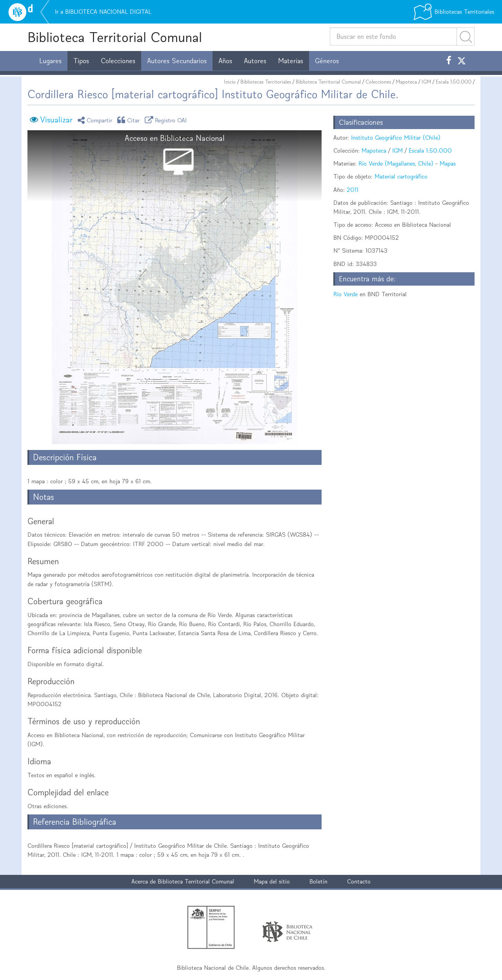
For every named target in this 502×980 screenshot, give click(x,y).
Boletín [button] (318, 881)
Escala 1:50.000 (454, 82)
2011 (353, 190)
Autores (255, 61)
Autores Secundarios (177, 61)
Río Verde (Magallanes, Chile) (396, 163)
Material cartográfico (401, 176)
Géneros (327, 61)
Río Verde (346, 294)
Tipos (81, 61)
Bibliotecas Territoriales (266, 82)
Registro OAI (167, 120)
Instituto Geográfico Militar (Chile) (396, 138)
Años (225, 61)
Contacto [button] (359, 881)
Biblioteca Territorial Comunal (115, 37)
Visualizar (56, 120)
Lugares (50, 61)
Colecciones (118, 61)
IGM (426, 82)
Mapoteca (406, 82)
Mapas (448, 163)
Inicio (230, 82)
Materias (291, 61)
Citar (130, 120)
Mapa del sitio (272, 881)
